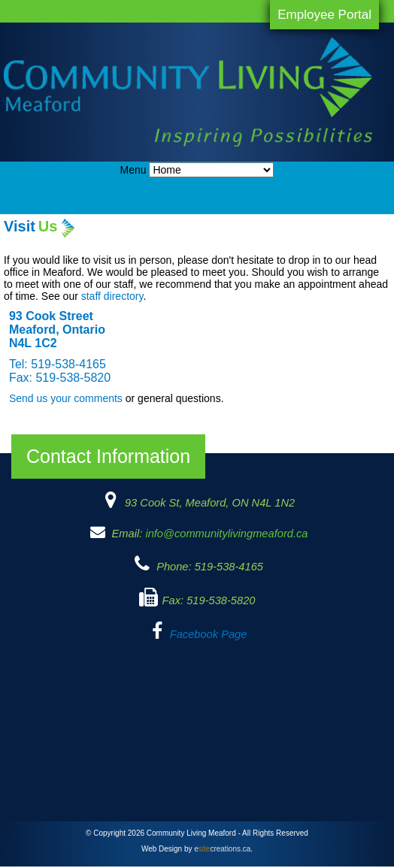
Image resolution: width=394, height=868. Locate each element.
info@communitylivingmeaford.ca (226, 534)
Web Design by (196, 849)
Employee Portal (324, 15)
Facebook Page (209, 634)
